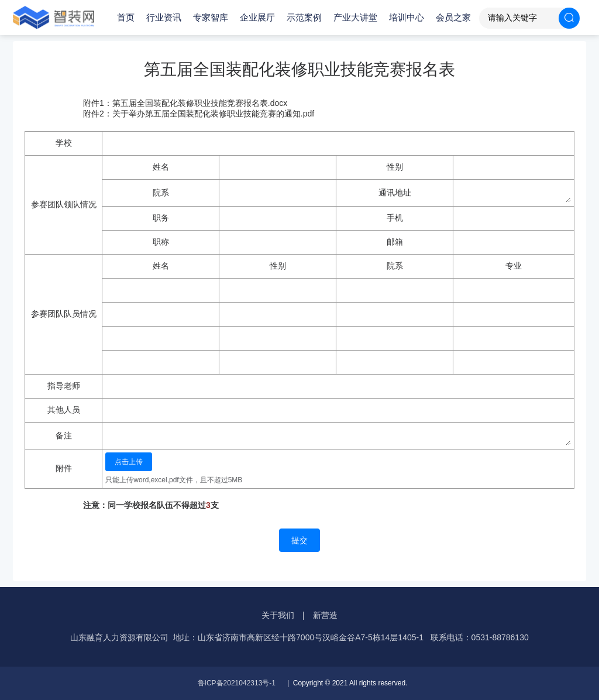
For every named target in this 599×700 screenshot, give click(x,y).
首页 (126, 17)
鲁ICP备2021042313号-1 (237, 683)
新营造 (325, 615)
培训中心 (407, 17)
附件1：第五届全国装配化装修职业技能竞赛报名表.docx (185, 103)
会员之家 (453, 17)
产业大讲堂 (355, 17)
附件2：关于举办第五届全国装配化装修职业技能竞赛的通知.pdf (199, 114)
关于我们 (278, 615)
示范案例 (304, 17)
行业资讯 (164, 17)
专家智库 (211, 17)
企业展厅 (257, 17)
